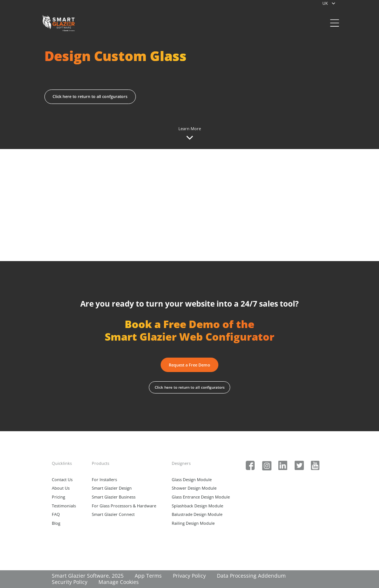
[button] (190, 365)
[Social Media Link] (250, 466)
